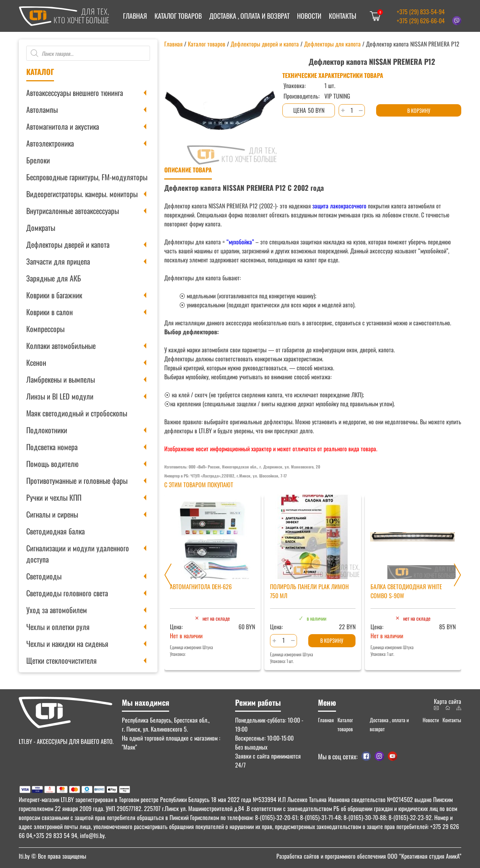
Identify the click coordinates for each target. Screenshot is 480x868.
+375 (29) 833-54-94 (421, 12)
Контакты (343, 16)
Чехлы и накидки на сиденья (67, 644)
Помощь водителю (52, 464)
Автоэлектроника (50, 143)
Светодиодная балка (55, 531)
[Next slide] (457, 575)
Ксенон (36, 362)
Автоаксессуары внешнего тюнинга (75, 93)
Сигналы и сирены (52, 514)
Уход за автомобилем (57, 610)
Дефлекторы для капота (332, 44)
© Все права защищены (52, 856)
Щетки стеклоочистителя (61, 660)
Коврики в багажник (54, 295)
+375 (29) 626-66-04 (421, 21)
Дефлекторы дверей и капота (68, 244)
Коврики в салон (49, 312)
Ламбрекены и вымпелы (61, 379)
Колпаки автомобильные (61, 346)
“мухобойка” (240, 242)
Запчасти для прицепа (58, 261)
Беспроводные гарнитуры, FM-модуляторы (87, 177)
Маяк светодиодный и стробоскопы (77, 413)
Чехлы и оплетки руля (58, 627)
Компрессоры (45, 329)
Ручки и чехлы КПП (54, 497)
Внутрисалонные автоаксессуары (73, 211)
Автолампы (42, 109)
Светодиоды (44, 576)
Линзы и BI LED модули (60, 396)
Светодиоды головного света (67, 593)
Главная (135, 16)
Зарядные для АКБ (54, 278)
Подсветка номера (52, 447)
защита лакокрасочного (339, 206)
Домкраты (41, 227)
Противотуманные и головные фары (77, 480)
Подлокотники (47, 430)
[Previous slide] (168, 575)
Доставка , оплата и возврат (249, 16)
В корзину (419, 110)
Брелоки (38, 160)
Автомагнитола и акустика (63, 126)
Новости (309, 16)
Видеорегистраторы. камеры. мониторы (82, 194)
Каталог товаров (178, 16)
